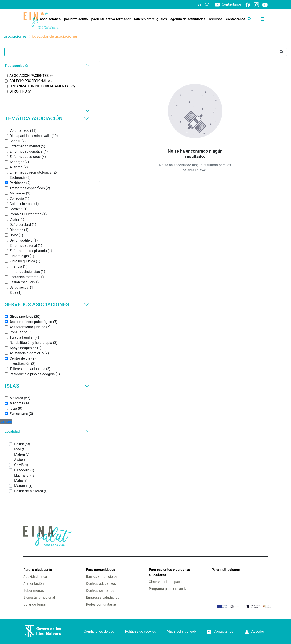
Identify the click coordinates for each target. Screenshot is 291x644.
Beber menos (34, 591)
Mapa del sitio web (181, 631)
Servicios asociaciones (47, 304)
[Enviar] (281, 52)
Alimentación (34, 584)
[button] (46, 66)
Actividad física (35, 577)
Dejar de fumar (35, 604)
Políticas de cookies (140, 631)
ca (207, 4)
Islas (47, 386)
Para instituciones (226, 570)
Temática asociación (47, 118)
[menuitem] (50, 19)
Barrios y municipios (102, 577)
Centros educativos (101, 584)
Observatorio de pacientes (169, 582)
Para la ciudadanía (38, 570)
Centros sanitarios (100, 591)
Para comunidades (101, 570)
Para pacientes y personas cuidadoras (169, 572)
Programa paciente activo (168, 589)
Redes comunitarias (101, 604)
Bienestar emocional (39, 598)
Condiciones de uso (99, 631)
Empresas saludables (103, 598)
